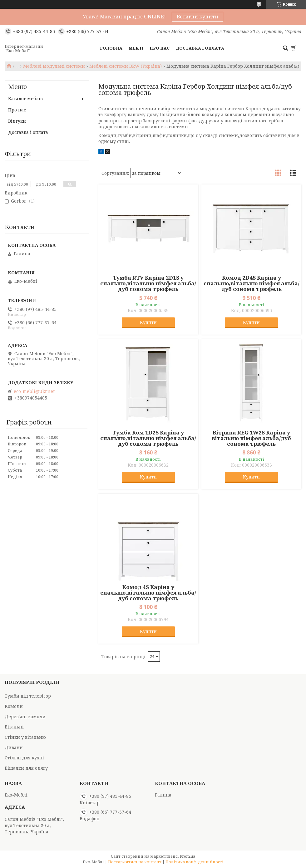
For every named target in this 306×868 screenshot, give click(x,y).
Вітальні (14, 727)
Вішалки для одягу (26, 768)
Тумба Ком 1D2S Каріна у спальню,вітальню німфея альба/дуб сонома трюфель (148, 438)
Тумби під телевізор (28, 696)
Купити (148, 322)
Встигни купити (197, 17)
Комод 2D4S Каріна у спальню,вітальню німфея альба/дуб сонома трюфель (252, 283)
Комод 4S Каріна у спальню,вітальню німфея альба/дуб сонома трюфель (148, 593)
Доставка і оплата (200, 48)
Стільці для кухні (24, 758)
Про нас (160, 48)
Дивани (14, 747)
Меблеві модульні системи (54, 66)
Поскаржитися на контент (135, 862)
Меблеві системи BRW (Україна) (126, 66)
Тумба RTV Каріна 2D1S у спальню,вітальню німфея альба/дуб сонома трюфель (148, 283)
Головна (111, 48)
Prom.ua (188, 856)
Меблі (136, 48)
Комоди (14, 706)
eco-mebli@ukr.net (34, 391)
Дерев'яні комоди (25, 716)
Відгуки (17, 121)
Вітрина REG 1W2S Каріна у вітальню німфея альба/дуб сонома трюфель (251, 438)
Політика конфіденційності (195, 862)
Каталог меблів (25, 98)
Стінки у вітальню (25, 737)
